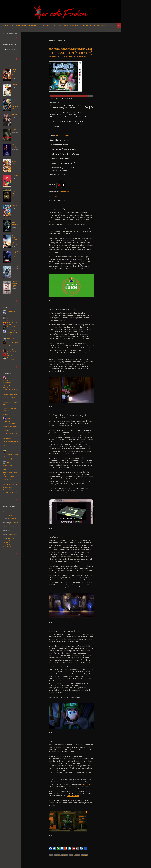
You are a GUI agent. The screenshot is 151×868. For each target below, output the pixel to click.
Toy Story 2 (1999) (8, 385)
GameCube (89, 48)
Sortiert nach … (110, 25)
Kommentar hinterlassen (78, 57)
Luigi (71, 855)
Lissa (55, 196)
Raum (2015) (10, 338)
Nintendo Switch (73, 796)
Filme (60, 25)
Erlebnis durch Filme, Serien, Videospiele (20, 25)
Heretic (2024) (7, 436)
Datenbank (101, 30)
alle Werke (81, 48)
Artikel (99, 25)
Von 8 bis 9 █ (88, 50)
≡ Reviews (52, 48)
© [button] (50, 301)
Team (53, 25)
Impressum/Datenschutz (113, 30)
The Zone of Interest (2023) (10, 433)
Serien (66, 25)
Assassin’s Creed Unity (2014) (10, 472)
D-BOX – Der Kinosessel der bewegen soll (11, 319)
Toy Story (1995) (7, 400)
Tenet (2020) (6, 431)
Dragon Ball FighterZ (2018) (10, 395)
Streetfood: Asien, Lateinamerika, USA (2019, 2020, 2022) (10, 409)
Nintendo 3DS (65, 192)
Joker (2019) (10, 538)
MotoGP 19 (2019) (8, 482)
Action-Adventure (71, 48)
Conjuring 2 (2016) (12, 327)
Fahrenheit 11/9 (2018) (9, 397)
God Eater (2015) (7, 487)
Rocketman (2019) (8, 516)
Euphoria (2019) (7, 448)
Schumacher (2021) (8, 465)
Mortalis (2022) (7, 438)
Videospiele (73, 25)
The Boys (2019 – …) (8, 479)
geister (57, 855)
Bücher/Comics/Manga (87, 25)
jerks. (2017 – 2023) (8, 392)
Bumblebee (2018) (8, 490)
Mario (77, 855)
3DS (56, 48)
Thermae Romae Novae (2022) (11, 441)
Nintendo (57, 50)
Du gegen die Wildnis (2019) (10, 492)
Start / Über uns (45, 25)
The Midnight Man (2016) (9, 424)
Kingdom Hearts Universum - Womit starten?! (12, 313)
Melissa (51, 50)
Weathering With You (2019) (10, 484)
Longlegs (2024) (7, 421)
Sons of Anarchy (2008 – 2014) (11, 459)
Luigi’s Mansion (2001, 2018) (70, 53)
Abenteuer (61, 48)
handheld (65, 855)
